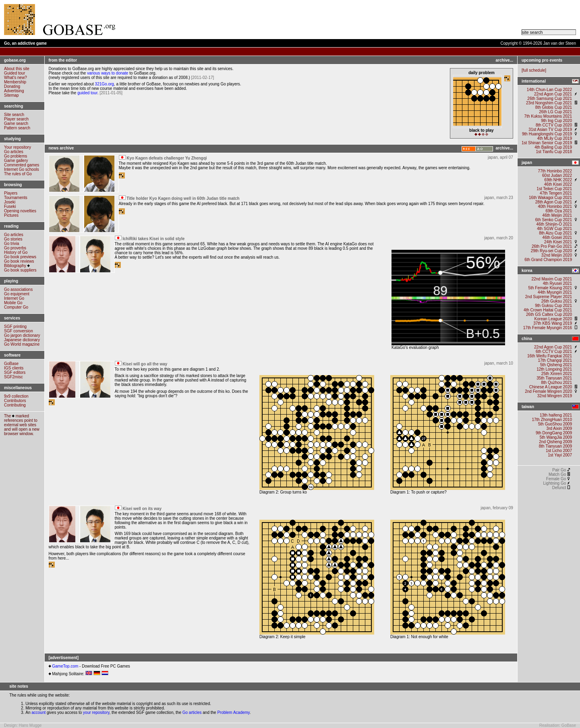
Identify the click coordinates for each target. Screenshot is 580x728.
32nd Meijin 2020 (557, 255)
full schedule (534, 70)
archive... (504, 60)
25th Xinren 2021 (557, 374)
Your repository (18, 147)
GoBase (11, 364)
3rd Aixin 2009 (559, 428)
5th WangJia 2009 (556, 437)
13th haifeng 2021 (556, 415)
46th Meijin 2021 (557, 215)
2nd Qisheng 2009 (555, 442)
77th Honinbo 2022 (555, 171)
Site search (14, 115)
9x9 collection (16, 396)
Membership (15, 82)
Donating (12, 86)
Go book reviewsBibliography (19, 263)
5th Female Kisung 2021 (550, 288)
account (38, 712)
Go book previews (20, 257)
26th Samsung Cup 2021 (550, 99)
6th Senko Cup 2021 (554, 220)
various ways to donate (108, 73)
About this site (17, 69)
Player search (16, 119)
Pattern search (17, 128)
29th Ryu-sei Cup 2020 (551, 251)
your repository (96, 712)
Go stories (13, 239)
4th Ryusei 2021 (557, 283)
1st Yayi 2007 (560, 455)
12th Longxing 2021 (554, 369)
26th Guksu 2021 (557, 301)
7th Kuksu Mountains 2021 (548, 116)
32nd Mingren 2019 (555, 396)
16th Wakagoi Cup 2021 (550, 198)
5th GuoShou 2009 (555, 424)
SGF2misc (13, 377)
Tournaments (16, 198)
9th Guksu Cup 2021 (553, 306)
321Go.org (105, 84)
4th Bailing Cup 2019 (553, 147)
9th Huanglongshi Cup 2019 (547, 134)
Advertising (14, 91)
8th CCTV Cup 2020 (554, 125)
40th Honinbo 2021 (555, 206)
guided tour (87, 93)
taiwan (528, 407)
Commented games (22, 165)
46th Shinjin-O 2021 (554, 224)
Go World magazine (22, 344)
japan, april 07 (500, 157)
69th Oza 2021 (559, 211)
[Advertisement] (317, 20)
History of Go (16, 252)
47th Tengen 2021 (556, 193)
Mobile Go (13, 303)
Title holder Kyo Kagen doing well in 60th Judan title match (183, 198)
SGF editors (15, 372)
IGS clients (14, 368)
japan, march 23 (499, 198)
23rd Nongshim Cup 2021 (549, 103)
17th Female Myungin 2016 (548, 328)
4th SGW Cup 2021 (554, 229)
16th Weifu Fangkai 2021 (550, 356)
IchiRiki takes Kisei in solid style (153, 239)
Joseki (10, 202)
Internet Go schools (22, 169)
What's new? (16, 78)
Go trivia (11, 244)
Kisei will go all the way (145, 364)
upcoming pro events (542, 60)
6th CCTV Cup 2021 (554, 352)
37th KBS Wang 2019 (553, 323)
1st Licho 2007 (559, 451)
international (534, 81)
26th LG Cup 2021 (555, 112)
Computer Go (16, 307)
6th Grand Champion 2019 (548, 260)
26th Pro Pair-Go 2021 (552, 246)
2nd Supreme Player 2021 (549, 297)
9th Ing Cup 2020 (556, 121)
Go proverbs (15, 248)
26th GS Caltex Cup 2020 (549, 314)
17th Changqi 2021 (555, 360)
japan (527, 163)
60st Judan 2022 (557, 175)
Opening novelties (20, 211)
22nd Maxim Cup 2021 (552, 279)
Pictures (11, 215)
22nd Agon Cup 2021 (553, 94)
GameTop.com (65, 666)
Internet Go (14, 298)
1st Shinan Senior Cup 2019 (547, 143)
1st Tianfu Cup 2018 (554, 152)
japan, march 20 (499, 238)
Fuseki (10, 206)
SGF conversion (19, 331)
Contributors (15, 401)
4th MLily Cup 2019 (555, 138)
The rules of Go (18, 174)
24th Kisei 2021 (558, 242)
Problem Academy (233, 712)
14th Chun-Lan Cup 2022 (549, 90)
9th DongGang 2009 (554, 433)
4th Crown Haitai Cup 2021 (548, 310)
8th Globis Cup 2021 (554, 107)
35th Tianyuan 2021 (554, 378)
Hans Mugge (30, 725)
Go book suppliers (20, 270)
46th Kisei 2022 (558, 184)
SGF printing (15, 327)
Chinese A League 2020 (550, 387)
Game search (16, 123)
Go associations (18, 289)
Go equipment (17, 294)
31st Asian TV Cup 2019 (550, 130)
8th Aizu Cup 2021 (555, 233)
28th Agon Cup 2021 (554, 202)
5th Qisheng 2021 (556, 365)
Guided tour (14, 73)
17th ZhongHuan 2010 (552, 420)
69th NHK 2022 (558, 180)
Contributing (15, 405)
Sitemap (11, 95)
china (527, 339)
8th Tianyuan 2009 (555, 446)
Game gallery (16, 161)
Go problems (16, 156)
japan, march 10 (499, 363)
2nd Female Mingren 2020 (548, 391)
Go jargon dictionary (22, 335)
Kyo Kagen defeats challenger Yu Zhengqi (167, 158)
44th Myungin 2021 (555, 292)
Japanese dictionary (22, 340)
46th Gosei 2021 (557, 237)
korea (527, 271)
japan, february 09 (497, 508)
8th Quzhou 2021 (556, 383)
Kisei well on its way (142, 509)
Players (11, 193)
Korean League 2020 (553, 319)
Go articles (14, 152)
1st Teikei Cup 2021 (554, 189)
